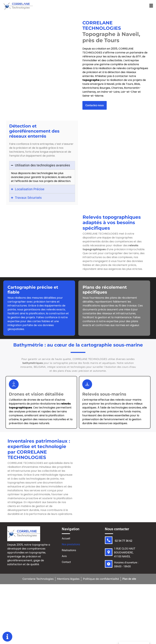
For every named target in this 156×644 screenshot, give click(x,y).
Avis (64, 557)
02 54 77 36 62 (124, 541)
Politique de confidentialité (101, 580)
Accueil (66, 539)
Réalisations (69, 551)
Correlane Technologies (38, 580)
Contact (66, 563)
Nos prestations (73, 545)
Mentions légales (68, 580)
